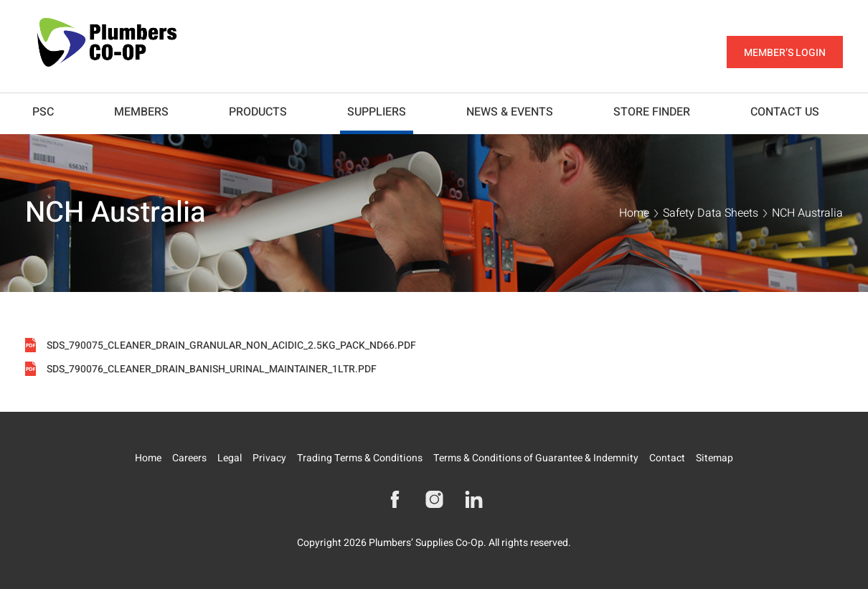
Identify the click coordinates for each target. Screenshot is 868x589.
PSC (43, 112)
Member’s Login (785, 53)
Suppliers (377, 112)
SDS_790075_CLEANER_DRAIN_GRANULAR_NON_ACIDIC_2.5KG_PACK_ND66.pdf (231, 346)
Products (258, 112)
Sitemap (714, 458)
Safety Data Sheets (711, 213)
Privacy (269, 458)
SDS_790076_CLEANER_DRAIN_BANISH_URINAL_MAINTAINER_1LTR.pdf (212, 369)
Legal (230, 458)
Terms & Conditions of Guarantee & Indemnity (536, 458)
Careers (189, 458)
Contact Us (785, 112)
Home (634, 213)
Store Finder (652, 112)
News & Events (510, 112)
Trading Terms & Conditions (360, 458)
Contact (667, 458)
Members (141, 112)
